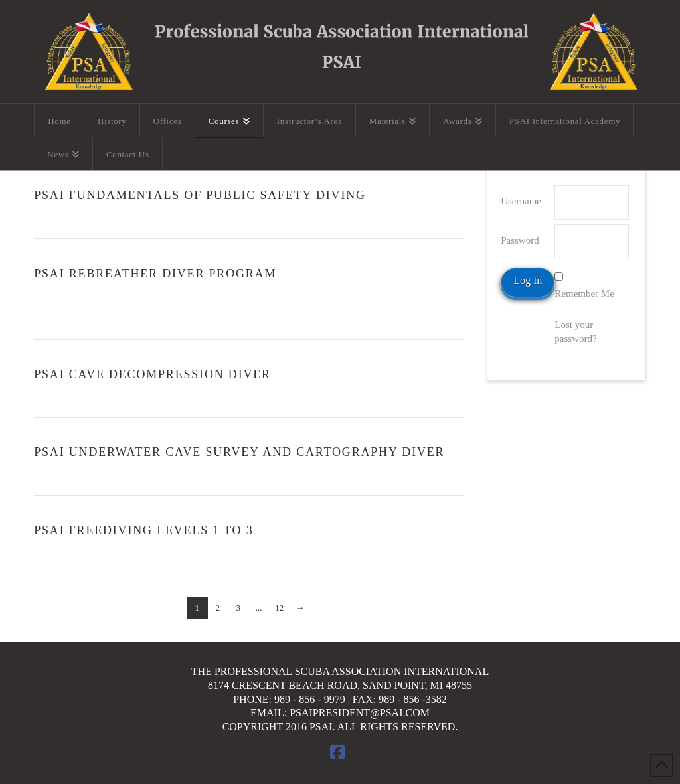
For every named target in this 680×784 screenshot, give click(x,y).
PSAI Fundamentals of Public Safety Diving (200, 195)
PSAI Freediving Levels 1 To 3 (143, 530)
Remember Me (584, 293)
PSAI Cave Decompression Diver (152, 374)
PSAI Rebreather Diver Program (155, 274)
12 (279, 608)
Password (520, 240)
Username (521, 201)
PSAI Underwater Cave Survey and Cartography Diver (239, 452)
